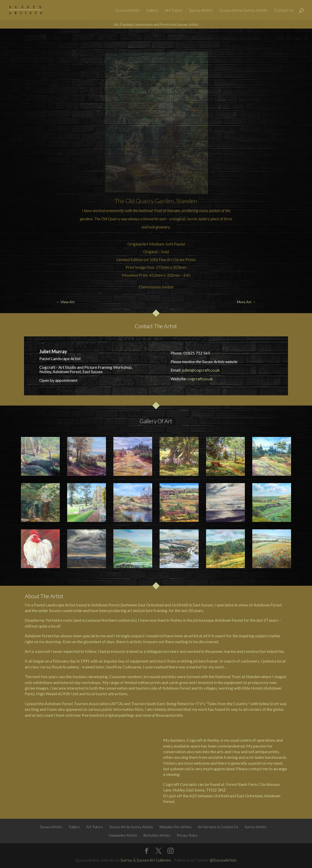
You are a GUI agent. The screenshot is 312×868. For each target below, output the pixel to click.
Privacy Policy (187, 835)
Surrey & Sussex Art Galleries (146, 860)
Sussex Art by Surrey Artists (243, 10)
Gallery (152, 10)
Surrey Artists (201, 10)
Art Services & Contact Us (218, 827)
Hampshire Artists (123, 835)
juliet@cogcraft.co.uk (201, 370)
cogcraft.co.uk (200, 379)
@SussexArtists (223, 860)
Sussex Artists (128, 10)
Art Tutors (174, 10)
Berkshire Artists (157, 835)
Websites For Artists (175, 827)
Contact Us (284, 10)
